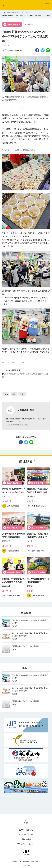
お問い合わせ (26, 839)
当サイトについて (26, 830)
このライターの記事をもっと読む (17, 424)
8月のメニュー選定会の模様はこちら (18, 150)
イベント (22, 394)
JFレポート (29, 24)
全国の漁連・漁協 (16, 50)
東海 (14, 394)
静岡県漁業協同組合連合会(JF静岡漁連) (31, 97)
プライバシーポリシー (26, 844)
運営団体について (26, 834)
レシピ (6, 394)
